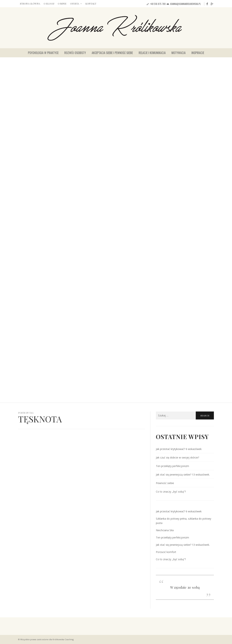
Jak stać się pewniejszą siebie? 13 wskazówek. (183, 475)
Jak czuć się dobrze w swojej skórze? (177, 457)
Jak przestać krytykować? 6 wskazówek (179, 449)
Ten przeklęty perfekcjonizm (172, 466)
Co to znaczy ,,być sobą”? (171, 492)
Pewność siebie (165, 483)
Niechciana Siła (165, 530)
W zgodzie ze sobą (185, 587)
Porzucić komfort (166, 552)
